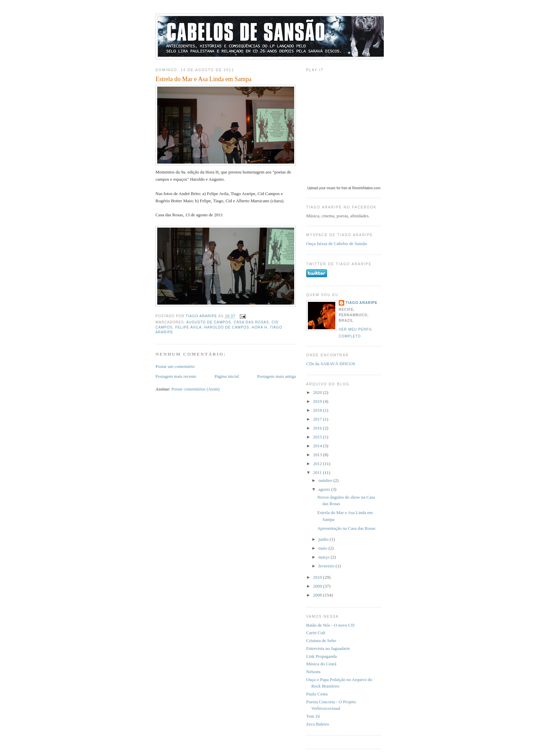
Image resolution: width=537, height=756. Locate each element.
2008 (318, 595)
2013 (318, 455)
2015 (318, 437)
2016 (318, 428)
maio (323, 548)
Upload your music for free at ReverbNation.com (344, 188)
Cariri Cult (316, 633)
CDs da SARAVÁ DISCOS (331, 364)
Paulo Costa (317, 694)
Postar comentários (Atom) (196, 389)
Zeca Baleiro (318, 724)
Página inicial (227, 376)
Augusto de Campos (209, 322)
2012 (318, 464)
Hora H (259, 327)
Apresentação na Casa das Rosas (346, 528)
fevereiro (327, 566)
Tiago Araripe (361, 303)
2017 (318, 419)
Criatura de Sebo (321, 640)
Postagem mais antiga (277, 376)
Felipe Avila (189, 327)
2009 (318, 586)
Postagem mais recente (176, 376)
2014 (318, 446)
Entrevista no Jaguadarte (328, 648)
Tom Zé (313, 716)
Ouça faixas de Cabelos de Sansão (337, 244)
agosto (325, 489)
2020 (318, 392)
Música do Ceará (321, 664)
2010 (318, 577)
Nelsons (313, 672)
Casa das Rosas (251, 322)
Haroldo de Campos (227, 327)
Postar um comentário (175, 366)
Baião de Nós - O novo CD (330, 625)
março (325, 557)
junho (324, 539)
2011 (318, 472)
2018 (318, 410)
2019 (318, 401)
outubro (326, 480)
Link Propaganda (321, 656)
